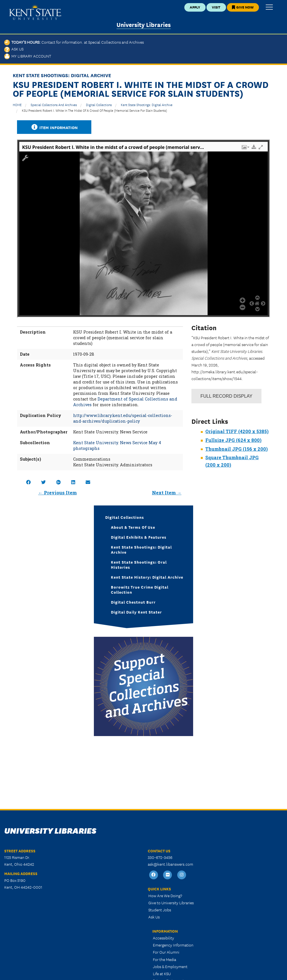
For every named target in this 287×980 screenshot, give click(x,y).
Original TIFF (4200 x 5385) (237, 431)
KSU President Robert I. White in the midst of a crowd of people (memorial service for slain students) (94, 110)
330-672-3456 (160, 857)
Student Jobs (160, 910)
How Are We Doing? (165, 895)
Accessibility (163, 938)
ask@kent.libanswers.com (170, 864)
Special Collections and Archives (54, 105)
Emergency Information (173, 945)
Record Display (226, 396)
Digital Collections (99, 105)
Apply (195, 7)
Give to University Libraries (171, 903)
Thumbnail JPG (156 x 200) (237, 449)
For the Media (164, 959)
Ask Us (14, 49)
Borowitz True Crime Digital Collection (140, 589)
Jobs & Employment (170, 966)
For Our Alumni (166, 952)
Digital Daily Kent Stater (136, 612)
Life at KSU (162, 973)
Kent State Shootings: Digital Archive (147, 105)
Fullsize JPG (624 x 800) (233, 440)
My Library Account (28, 56)
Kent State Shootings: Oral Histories (139, 564)
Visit (216, 7)
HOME (17, 105)
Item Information (54, 127)
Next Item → (167, 493)
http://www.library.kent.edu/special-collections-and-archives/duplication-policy (123, 418)
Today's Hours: (74, 42)
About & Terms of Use (133, 527)
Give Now (243, 7)
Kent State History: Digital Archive (147, 577)
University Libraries (144, 24)
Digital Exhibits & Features (139, 537)
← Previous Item (58, 493)
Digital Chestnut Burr (133, 602)
